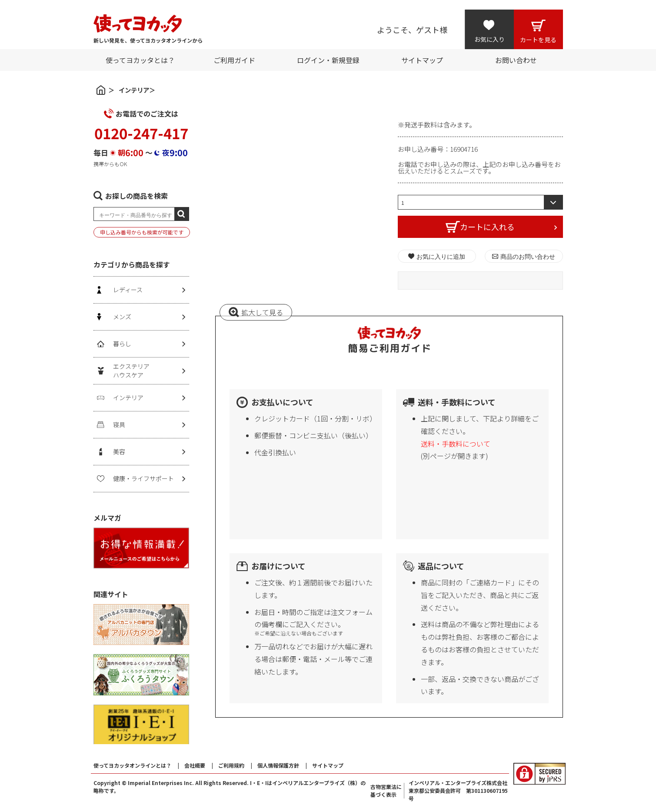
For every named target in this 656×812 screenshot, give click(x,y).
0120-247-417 (141, 133)
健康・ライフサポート (143, 478)
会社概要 (195, 765)
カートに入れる (487, 227)
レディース (128, 290)
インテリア (134, 90)
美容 (119, 451)
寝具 (119, 424)
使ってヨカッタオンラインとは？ (132, 765)
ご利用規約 (231, 765)
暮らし (122, 344)
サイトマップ (328, 765)
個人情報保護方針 (278, 765)
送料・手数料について (456, 444)
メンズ (122, 317)
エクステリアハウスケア (131, 371)
